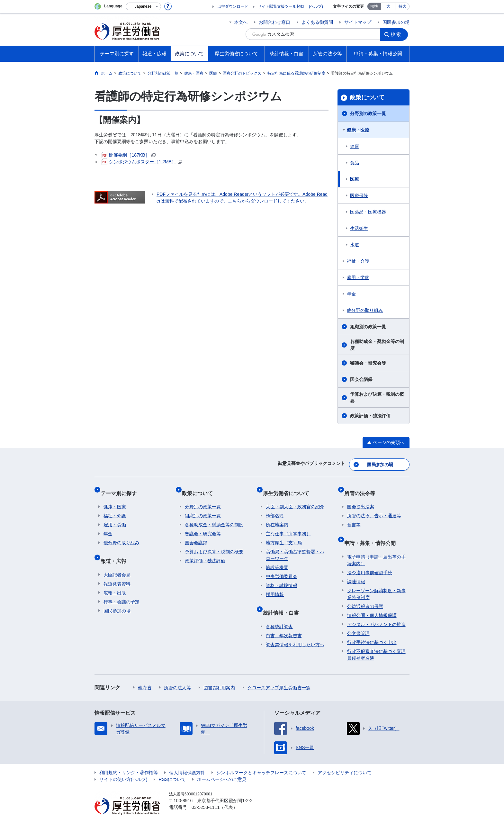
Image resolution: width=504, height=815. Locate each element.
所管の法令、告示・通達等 (374, 507)
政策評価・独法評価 (370, 416)
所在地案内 (277, 516)
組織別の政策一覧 (368, 327)
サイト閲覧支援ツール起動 (281, 6)
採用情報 (275, 586)
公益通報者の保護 (365, 592)
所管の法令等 (363, 488)
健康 (355, 146)
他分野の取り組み (365, 310)
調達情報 (356, 567)
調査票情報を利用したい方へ (295, 630)
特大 (402, 6)
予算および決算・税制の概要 (377, 398)
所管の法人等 (177, 673)
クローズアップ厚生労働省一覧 (279, 673)
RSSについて (172, 765)
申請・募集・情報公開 (373, 531)
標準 (374, 6)
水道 (355, 245)
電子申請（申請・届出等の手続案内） (376, 545)
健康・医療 (358, 130)
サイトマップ (358, 22)
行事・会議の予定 (122, 587)
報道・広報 (116, 549)
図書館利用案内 (219, 673)
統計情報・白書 (284, 601)
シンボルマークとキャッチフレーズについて (261, 758)
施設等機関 (277, 559)
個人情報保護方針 (187, 758)
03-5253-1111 (206, 792)
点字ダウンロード (233, 6)
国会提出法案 (361, 498)
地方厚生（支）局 (284, 534)
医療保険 (359, 195)
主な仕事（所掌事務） (288, 525)
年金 (351, 294)
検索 (398, 34)
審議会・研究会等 (368, 363)
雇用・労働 (358, 277)
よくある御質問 (317, 22)
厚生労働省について (289, 488)
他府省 (145, 673)
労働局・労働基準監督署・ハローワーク (295, 547)
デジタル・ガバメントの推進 (376, 610)
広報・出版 (115, 578)
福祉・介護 (358, 261)
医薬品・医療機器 (368, 212)
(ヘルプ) (316, 6)
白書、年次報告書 (284, 621)
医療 (355, 179)
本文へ (241, 22)
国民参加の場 (396, 22)
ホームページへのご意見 (222, 765)
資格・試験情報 (282, 577)
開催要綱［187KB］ (128, 155)
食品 (355, 163)
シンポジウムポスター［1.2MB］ (142, 162)
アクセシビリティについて (345, 758)
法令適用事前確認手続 (370, 558)
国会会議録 (361, 379)
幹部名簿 (275, 507)
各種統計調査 (279, 612)
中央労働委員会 (282, 568)
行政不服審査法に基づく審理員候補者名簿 (376, 640)
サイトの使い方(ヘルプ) (123, 765)
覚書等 (354, 516)
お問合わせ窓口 (274, 22)
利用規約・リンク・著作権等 (129, 758)
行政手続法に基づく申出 (372, 628)
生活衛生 (359, 228)
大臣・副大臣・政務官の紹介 (295, 498)
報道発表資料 (117, 569)
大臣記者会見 (117, 560)
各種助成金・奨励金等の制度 (377, 345)
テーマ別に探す (122, 488)
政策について (367, 97)
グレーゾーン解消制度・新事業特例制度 (376, 579)
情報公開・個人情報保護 (372, 601)
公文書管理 (358, 619)
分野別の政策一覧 (368, 113)
